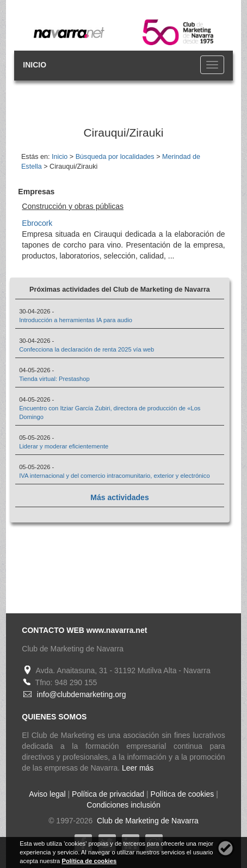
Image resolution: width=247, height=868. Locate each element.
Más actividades (119, 497)
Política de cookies (183, 794)
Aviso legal (47, 794)
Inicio (60, 157)
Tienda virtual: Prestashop (54, 379)
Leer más (138, 768)
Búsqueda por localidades (115, 157)
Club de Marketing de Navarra (147, 821)
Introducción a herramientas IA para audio (76, 320)
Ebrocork (37, 223)
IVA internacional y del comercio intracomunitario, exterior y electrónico (115, 476)
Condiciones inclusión (123, 805)
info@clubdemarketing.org (82, 694)
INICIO (35, 65)
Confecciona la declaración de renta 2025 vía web (87, 349)
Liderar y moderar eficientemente (64, 446)
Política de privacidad (108, 794)
